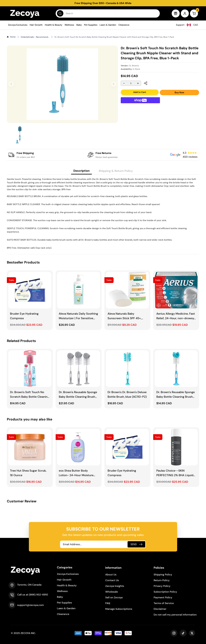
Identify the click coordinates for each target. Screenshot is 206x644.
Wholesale (112, 592)
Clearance (124, 25)
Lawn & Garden (108, 25)
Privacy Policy (162, 586)
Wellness (69, 25)
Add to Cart (140, 92)
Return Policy (162, 580)
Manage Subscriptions (119, 609)
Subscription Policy (165, 592)
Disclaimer (160, 609)
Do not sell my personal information (175, 615)
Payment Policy (163, 597)
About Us (111, 575)
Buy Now (179, 92)
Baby (79, 25)
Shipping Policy (163, 575)
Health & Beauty (54, 25)
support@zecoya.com (30, 605)
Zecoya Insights (115, 586)
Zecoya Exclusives (18, 25)
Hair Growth (36, 25)
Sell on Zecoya (114, 597)
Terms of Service (164, 603)
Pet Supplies (91, 25)
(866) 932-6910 (38, 595)
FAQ (108, 603)
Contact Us (112, 580)
